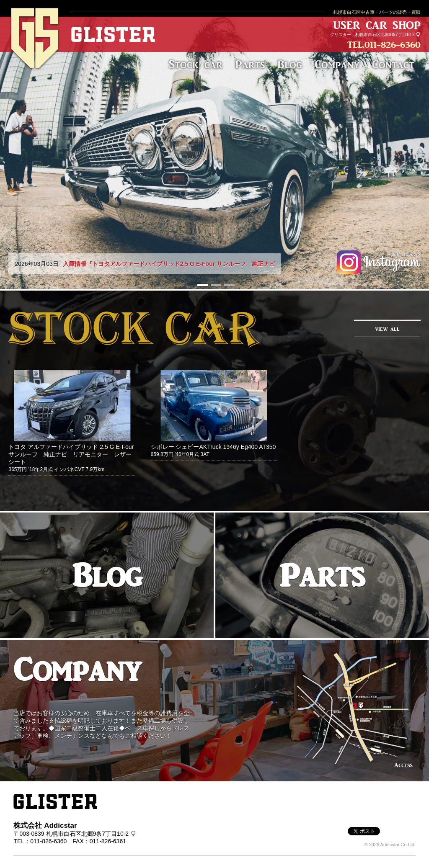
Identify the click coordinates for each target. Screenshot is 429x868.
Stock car (196, 64)
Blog (290, 64)
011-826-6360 (393, 45)
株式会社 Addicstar (45, 826)
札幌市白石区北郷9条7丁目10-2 (385, 35)
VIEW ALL (387, 329)
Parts (250, 64)
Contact (393, 64)
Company (337, 64)
